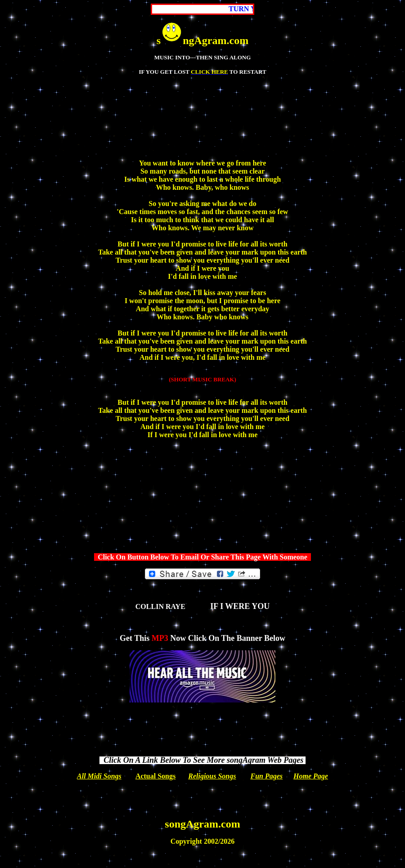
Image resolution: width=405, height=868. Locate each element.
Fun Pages (267, 776)
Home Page (311, 776)
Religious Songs (212, 776)
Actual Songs (155, 776)
